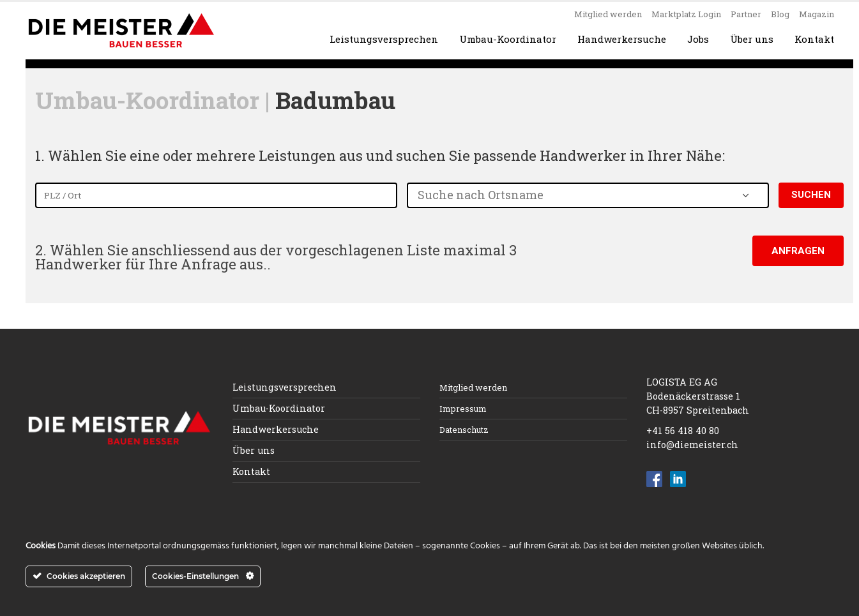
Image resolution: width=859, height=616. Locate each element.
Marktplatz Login (686, 14)
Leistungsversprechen (384, 39)
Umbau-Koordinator (508, 39)
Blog (780, 14)
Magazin (817, 14)
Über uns (752, 39)
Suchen (811, 195)
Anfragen (798, 251)
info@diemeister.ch (692, 445)
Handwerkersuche (622, 39)
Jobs (698, 39)
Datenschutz (464, 430)
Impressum (463, 409)
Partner (746, 14)
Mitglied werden (608, 14)
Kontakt (814, 39)
